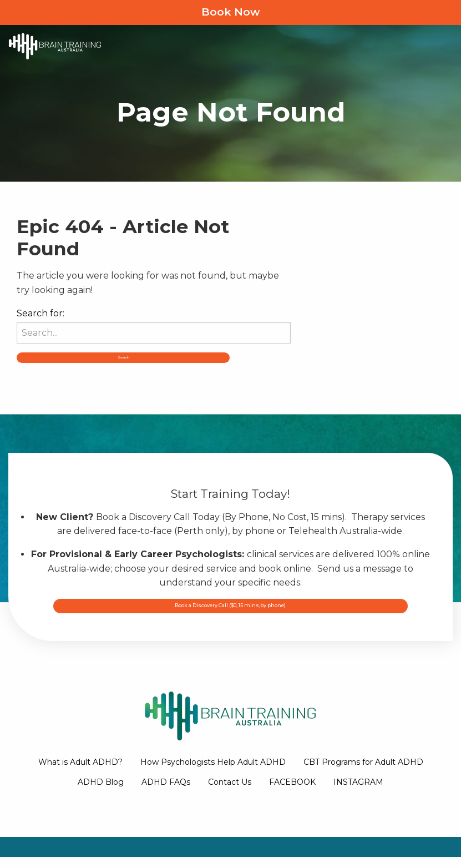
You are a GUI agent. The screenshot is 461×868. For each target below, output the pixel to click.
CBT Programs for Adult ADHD (363, 773)
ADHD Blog (101, 794)
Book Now (231, 12)
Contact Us (230, 794)
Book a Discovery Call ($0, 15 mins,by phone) (231, 626)
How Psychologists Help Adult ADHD (213, 773)
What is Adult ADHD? (80, 773)
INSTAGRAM (358, 794)
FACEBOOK (292, 794)
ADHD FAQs (166, 794)
